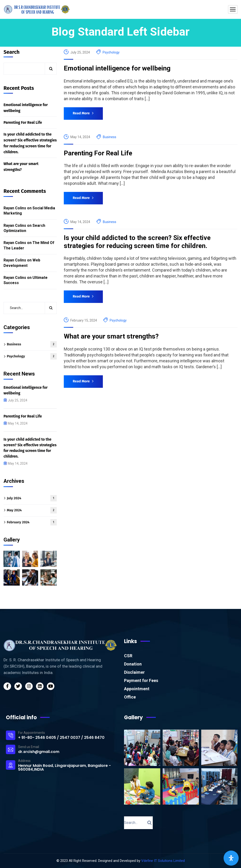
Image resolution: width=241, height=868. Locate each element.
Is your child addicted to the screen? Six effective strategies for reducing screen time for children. (137, 242)
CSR (128, 656)
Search (12, 52)
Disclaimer (134, 672)
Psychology (111, 52)
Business (110, 137)
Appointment (137, 689)
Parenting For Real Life (98, 153)
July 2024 (32, 498)
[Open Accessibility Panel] (231, 858)
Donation (133, 664)
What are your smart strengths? (111, 336)
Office (130, 697)
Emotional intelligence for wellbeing (117, 68)
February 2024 (32, 522)
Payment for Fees (141, 680)
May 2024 (32, 510)
